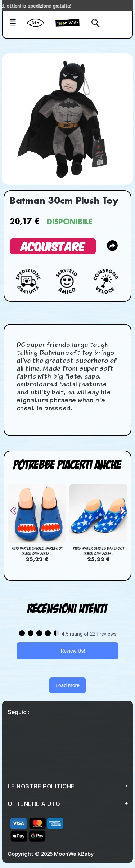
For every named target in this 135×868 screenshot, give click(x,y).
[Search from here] (93, 24)
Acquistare (53, 246)
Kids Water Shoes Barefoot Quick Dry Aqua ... (37, 551)
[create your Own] (39, 27)
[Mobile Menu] (16, 24)
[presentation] (16, 511)
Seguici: (18, 712)
